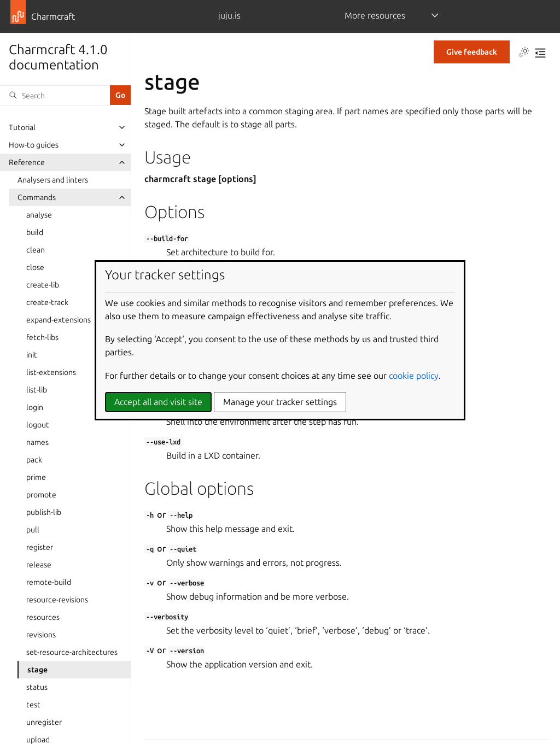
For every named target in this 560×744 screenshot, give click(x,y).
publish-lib (44, 512)
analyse (39, 215)
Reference (27, 162)
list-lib (37, 390)
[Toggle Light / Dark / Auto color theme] (524, 53)
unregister (44, 722)
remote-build (49, 582)
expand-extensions (59, 320)
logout (38, 425)
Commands (37, 197)
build (35, 232)
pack (34, 460)
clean (36, 250)
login (35, 407)
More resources (375, 15)
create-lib (43, 285)
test (33, 705)
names (37, 442)
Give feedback (472, 52)
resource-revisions (57, 600)
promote (41, 495)
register (40, 547)
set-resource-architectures (72, 652)
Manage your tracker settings (280, 402)
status (37, 687)
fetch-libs (42, 337)
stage (37, 670)
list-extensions (51, 372)
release (39, 565)
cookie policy (414, 376)
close (35, 267)
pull (33, 530)
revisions (41, 635)
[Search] (55, 95)
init (32, 355)
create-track (47, 302)
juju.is (229, 15)
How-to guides (34, 145)
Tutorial (22, 127)
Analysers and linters (53, 180)
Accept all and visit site (158, 402)
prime (36, 477)
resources (43, 617)
